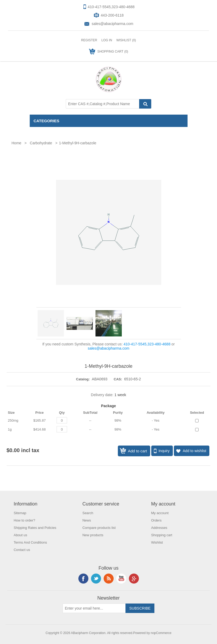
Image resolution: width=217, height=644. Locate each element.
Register (89, 40)
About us (20, 535)
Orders (156, 520)
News (87, 520)
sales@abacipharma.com (112, 24)
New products (93, 535)
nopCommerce (161, 633)
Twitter (96, 579)
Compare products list (99, 528)
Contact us (22, 550)
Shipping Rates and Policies (35, 528)
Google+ (134, 579)
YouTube (121, 579)
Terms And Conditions (30, 542)
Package (108, 406)
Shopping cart (162, 535)
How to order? (24, 520)
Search (88, 513)
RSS (109, 579)
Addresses (159, 528)
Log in (107, 40)
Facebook (83, 579)
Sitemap (20, 513)
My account (160, 513)
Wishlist (157, 542)
